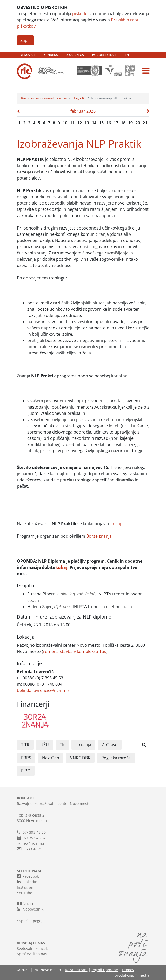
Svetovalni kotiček (32, 948)
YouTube (25, 893)
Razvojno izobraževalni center (44, 98)
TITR (25, 745)
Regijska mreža (116, 758)
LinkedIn (27, 882)
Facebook (28, 876)
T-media (142, 975)
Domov (128, 970)
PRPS (26, 758)
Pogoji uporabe (105, 970)
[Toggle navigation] (146, 71)
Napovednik (30, 909)
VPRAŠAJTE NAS (31, 943)
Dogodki (79, 98)
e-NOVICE (28, 55)
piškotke (80, 14)
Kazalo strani (76, 970)
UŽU (45, 745)
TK (62, 745)
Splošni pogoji (31, 921)
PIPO (26, 771)
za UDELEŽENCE (104, 55)
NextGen (51, 758)
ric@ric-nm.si (34, 843)
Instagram (26, 887)
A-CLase (110, 745)
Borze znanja (99, 536)
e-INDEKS (51, 55)
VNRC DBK (80, 758)
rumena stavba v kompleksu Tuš (75, 651)
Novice (26, 903)
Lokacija (83, 745)
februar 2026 (83, 111)
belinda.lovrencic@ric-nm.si (44, 690)
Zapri (25, 40)
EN (127, 55)
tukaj (116, 524)
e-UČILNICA (75, 55)
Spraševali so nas (32, 954)
